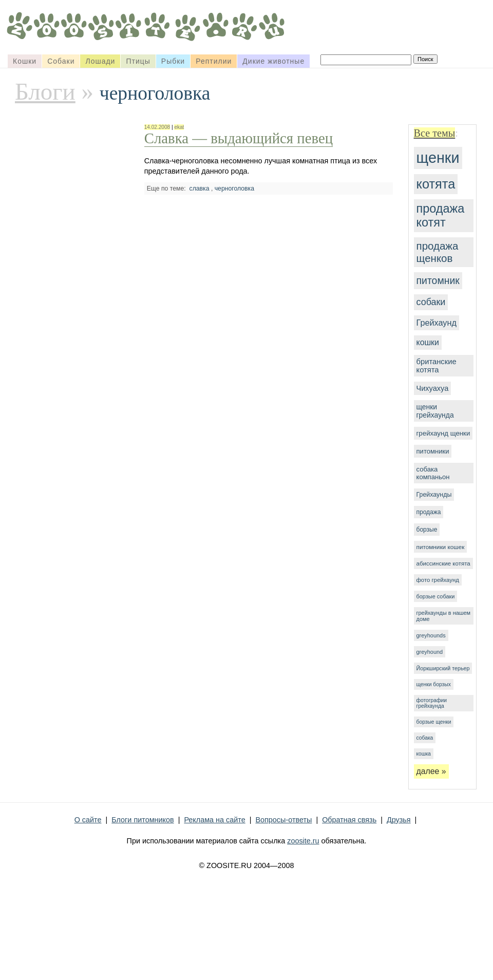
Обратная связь (349, 820)
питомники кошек (441, 547)
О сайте (88, 820)
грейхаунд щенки (443, 433)
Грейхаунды (434, 495)
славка (200, 189)
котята (436, 184)
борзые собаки (436, 596)
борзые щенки (434, 722)
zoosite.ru (303, 841)
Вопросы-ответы (283, 820)
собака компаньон (433, 473)
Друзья (399, 820)
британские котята (437, 366)
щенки (438, 158)
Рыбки (173, 61)
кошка (424, 754)
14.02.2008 (157, 127)
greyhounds (431, 635)
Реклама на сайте (214, 820)
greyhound (430, 652)
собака (425, 738)
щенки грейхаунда (435, 411)
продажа (429, 512)
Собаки (61, 61)
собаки (431, 302)
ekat (179, 127)
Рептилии (214, 61)
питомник (438, 280)
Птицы (138, 61)
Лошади (100, 61)
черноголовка (234, 189)
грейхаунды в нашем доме (444, 616)
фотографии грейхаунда (432, 703)
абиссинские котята (443, 563)
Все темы (435, 133)
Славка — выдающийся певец (239, 138)
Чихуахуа (433, 388)
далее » (431, 771)
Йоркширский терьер (443, 668)
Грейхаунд (437, 323)
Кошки (25, 61)
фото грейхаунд (438, 580)
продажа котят (441, 215)
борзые (427, 530)
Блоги (45, 91)
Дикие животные (273, 61)
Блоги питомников (143, 820)
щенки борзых (434, 684)
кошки (428, 342)
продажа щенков (438, 252)
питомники (433, 451)
